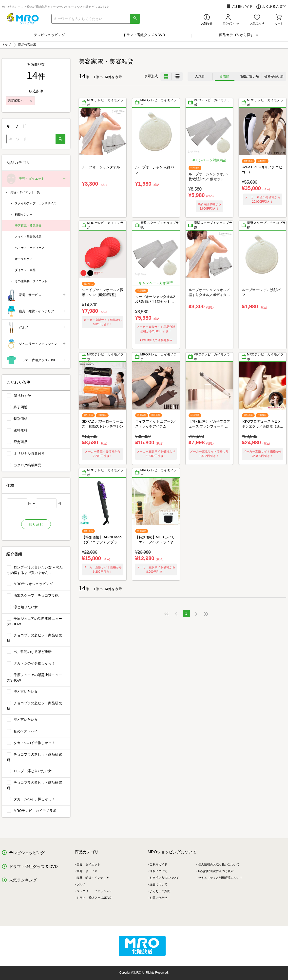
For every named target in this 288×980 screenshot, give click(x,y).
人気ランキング (23, 880)
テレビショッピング (49, 35)
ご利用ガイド (240, 7)
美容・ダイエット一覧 (25, 192)
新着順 (224, 76)
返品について (158, 884)
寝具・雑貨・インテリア (36, 311)
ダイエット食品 (25, 270)
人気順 (200, 76)
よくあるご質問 (271, 7)
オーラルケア (24, 259)
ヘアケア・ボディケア (30, 248)
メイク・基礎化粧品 (28, 237)
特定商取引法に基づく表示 (216, 871)
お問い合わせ (158, 898)
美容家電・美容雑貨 (28, 226)
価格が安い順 (249, 76)
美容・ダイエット (36, 179)
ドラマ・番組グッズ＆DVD (144, 35)
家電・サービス (36, 295)
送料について (158, 871)
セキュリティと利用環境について (220, 878)
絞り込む (36, 524)
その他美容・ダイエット (31, 281)
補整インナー (24, 215)
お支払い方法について (164, 878)
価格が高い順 (274, 76)
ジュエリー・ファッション (36, 344)
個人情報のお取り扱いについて (219, 864)
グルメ (36, 328)
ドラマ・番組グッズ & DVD (33, 867)
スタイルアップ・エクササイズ (36, 203)
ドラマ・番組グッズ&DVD (36, 360)
